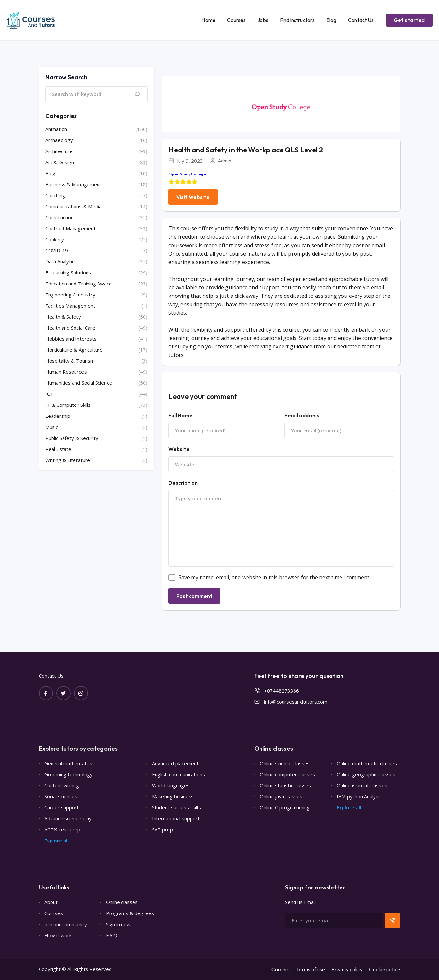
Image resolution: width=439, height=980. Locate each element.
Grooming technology (69, 774)
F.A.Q (112, 935)
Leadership (58, 416)
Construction (60, 217)
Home (208, 20)
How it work (58, 935)
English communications (179, 774)
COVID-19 (57, 250)
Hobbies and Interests (71, 339)
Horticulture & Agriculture (74, 350)
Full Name (181, 415)
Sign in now (118, 924)
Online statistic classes (286, 785)
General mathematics (68, 763)
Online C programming (285, 807)
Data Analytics (61, 261)
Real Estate (58, 449)
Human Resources (66, 372)
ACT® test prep (63, 829)
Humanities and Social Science (79, 383)
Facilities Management (70, 306)
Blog (331, 20)
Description (183, 483)
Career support (62, 807)
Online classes (122, 902)
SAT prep (162, 829)
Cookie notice (385, 969)
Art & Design (60, 162)
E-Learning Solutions (68, 272)
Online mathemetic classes (367, 763)
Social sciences (61, 796)
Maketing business (173, 796)
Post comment (195, 596)
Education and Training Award (79, 284)
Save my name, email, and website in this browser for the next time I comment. (274, 577)
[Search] (137, 94)
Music (52, 427)
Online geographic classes (366, 774)
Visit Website (193, 197)
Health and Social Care (70, 328)
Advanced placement (175, 763)
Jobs (263, 20)
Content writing (62, 785)
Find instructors (297, 20)
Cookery (55, 239)
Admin (225, 160)
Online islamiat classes (362, 785)
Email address (302, 415)
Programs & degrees (130, 913)
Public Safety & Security (72, 438)
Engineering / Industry (70, 295)
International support (176, 818)
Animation (56, 129)
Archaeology (59, 140)
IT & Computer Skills (68, 405)
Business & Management (74, 184)
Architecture (59, 151)
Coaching (55, 195)
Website (179, 449)
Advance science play (68, 818)
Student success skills (176, 807)
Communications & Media (74, 206)
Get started (409, 20)
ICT (49, 394)
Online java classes (281, 796)
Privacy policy (347, 969)
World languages (171, 785)
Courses (237, 20)
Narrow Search (66, 77)
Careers (281, 969)
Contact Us (361, 20)
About (51, 902)
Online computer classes (288, 774)
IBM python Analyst (358, 796)
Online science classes (285, 763)
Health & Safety (63, 317)
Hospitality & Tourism (70, 361)
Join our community (66, 924)
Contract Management (70, 228)
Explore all (57, 841)
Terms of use (311, 969)
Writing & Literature (68, 460)
